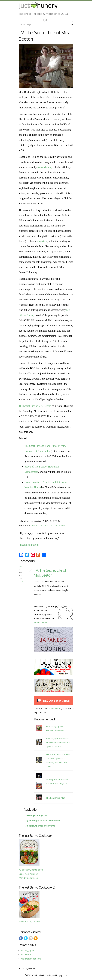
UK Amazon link (42, 451)
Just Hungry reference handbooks (44, 821)
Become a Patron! (29, 545)
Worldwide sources (28, 878)
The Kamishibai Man (55, 798)
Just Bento (26, 955)
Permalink (22, 582)
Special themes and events (41, 826)
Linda (20, 566)
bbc (56, 525)
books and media (41, 525)
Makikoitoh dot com (31, 959)
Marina (58, 708)
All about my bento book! (31, 870)
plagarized (42, 241)
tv (52, 525)
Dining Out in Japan (37, 815)
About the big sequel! (29, 921)
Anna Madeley (45, 167)
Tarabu (50, 708)
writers (62, 525)
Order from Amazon (28, 874)
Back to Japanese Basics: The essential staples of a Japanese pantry (58, 743)
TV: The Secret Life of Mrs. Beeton (50, 573)
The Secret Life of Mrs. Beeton (35, 406)
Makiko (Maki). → (42, 622)
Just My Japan (27, 950)
